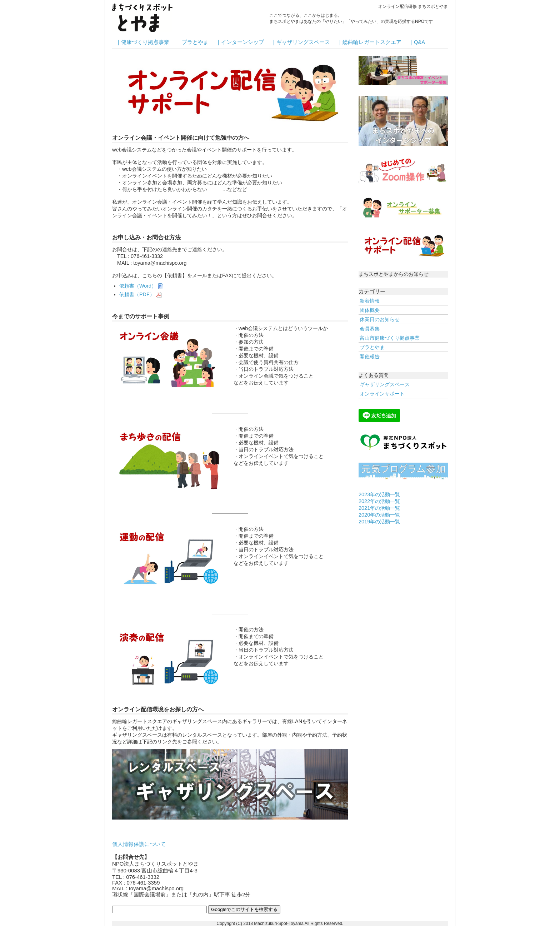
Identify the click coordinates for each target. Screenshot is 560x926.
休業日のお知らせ (380, 319)
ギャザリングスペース (385, 384)
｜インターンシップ (240, 42)
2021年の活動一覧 (379, 508)
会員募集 (370, 329)
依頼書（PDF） (141, 294)
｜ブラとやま (192, 42)
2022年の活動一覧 (379, 501)
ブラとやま (372, 347)
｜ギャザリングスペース (301, 42)
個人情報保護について (139, 844)
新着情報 (370, 301)
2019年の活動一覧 (379, 522)
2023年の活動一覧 (379, 494)
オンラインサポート (382, 394)
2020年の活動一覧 (379, 515)
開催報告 (370, 357)
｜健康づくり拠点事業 (142, 42)
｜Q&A (417, 42)
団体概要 (370, 310)
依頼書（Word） (141, 286)
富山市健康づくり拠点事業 (390, 338)
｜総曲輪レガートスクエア (369, 42)
